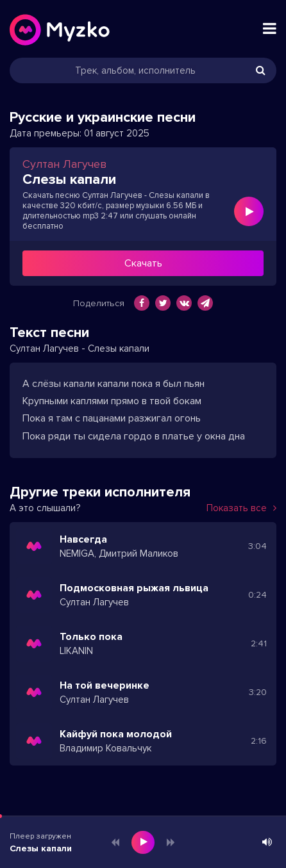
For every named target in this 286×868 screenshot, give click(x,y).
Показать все (241, 508)
